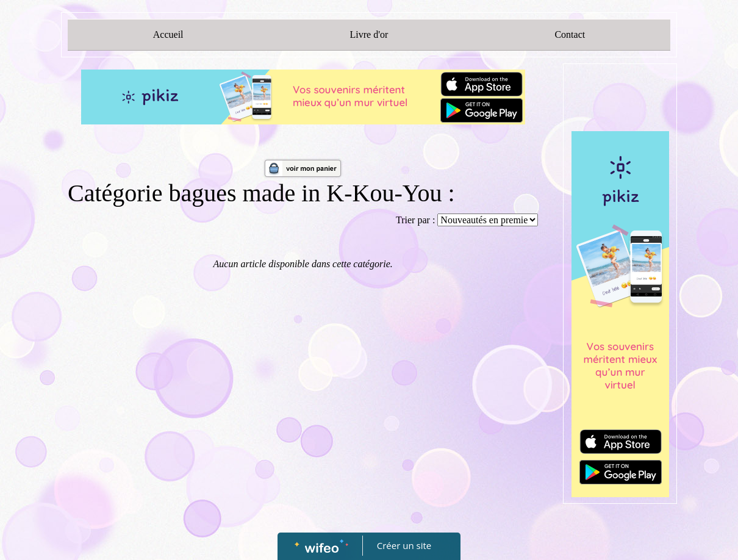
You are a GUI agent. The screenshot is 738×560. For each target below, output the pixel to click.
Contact (570, 34)
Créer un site (404, 545)
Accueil (168, 34)
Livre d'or (369, 34)
